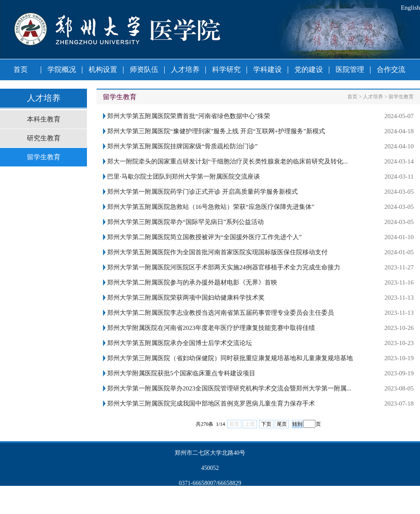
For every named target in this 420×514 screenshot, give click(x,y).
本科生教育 (44, 119)
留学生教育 (44, 157)
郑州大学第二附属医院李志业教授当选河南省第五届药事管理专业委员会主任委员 (220, 313)
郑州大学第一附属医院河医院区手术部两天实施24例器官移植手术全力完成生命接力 (224, 267)
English (410, 8)
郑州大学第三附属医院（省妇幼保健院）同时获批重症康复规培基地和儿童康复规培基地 (230, 358)
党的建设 (309, 70)
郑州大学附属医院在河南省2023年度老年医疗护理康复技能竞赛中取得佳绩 (211, 328)
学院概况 (62, 70)
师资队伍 (144, 70)
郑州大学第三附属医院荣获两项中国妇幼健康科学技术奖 (186, 298)
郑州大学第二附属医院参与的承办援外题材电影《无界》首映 (192, 282)
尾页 (282, 424)
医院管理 (350, 70)
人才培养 (185, 70)
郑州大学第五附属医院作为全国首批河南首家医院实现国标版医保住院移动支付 (217, 252)
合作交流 (391, 70)
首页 (21, 70)
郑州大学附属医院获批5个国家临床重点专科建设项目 (181, 373)
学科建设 (268, 70)
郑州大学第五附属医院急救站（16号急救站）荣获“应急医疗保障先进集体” (211, 207)
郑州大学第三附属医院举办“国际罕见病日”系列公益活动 (185, 222)
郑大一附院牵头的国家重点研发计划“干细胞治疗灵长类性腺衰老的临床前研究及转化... (227, 161)
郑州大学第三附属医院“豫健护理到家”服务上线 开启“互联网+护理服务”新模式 (216, 131)
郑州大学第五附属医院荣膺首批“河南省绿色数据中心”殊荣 (189, 116)
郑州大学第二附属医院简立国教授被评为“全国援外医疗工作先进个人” (204, 237)
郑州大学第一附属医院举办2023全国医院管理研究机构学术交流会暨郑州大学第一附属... (229, 388)
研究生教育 (44, 138)
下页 (266, 424)
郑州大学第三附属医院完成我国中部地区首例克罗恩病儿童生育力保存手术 (211, 403)
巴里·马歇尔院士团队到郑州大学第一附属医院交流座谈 (184, 177)
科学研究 (226, 70)
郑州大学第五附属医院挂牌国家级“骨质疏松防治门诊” (182, 146)
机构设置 (103, 70)
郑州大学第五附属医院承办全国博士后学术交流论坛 (180, 343)
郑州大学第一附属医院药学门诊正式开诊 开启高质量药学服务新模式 (202, 192)
